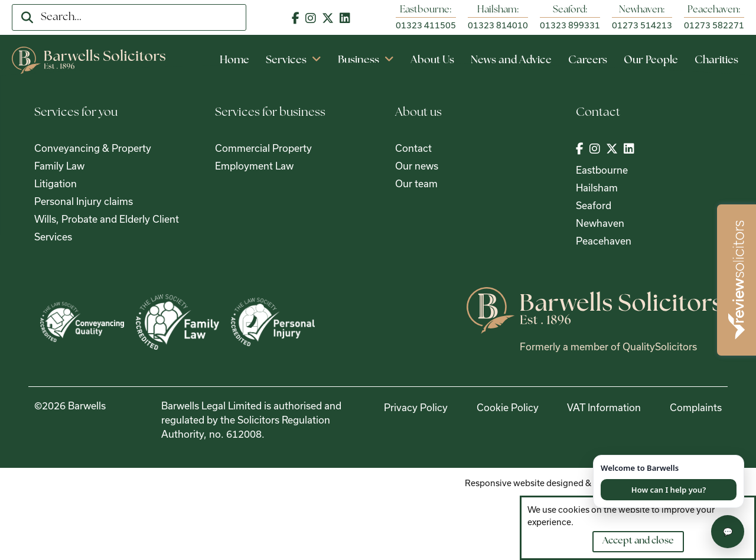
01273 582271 (714, 25)
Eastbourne (602, 170)
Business (366, 61)
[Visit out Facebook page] (296, 18)
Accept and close (638, 541)
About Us (432, 61)
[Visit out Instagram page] (311, 18)
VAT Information (604, 407)
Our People (651, 61)
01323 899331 (570, 25)
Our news (417, 166)
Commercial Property (263, 148)
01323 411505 (426, 25)
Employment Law (254, 166)
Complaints (696, 407)
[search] (27, 18)
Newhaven (600, 223)
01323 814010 (498, 25)
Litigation (56, 183)
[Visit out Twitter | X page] (328, 18)
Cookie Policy (508, 407)
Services (294, 61)
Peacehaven (604, 241)
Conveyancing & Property (93, 148)
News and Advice (511, 61)
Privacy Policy (416, 407)
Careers (588, 61)
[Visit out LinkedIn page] (345, 18)
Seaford (594, 205)
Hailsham (597, 188)
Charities (716, 61)
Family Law (59, 166)
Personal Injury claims (84, 201)
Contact (413, 148)
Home (234, 61)
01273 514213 (642, 25)
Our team (416, 183)
